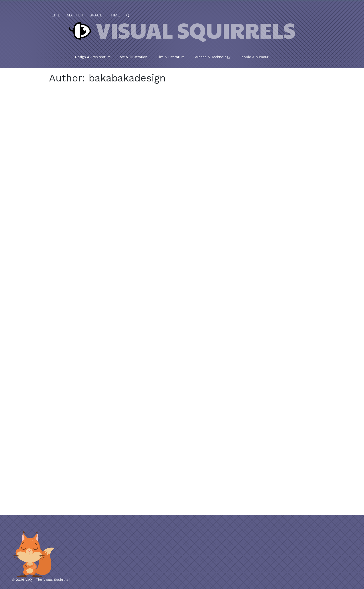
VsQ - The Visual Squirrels (47, 580)
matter (75, 15)
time (114, 15)
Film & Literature (170, 57)
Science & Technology (212, 57)
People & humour (254, 57)
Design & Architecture (93, 57)
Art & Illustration (133, 57)
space (96, 15)
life (56, 15)
